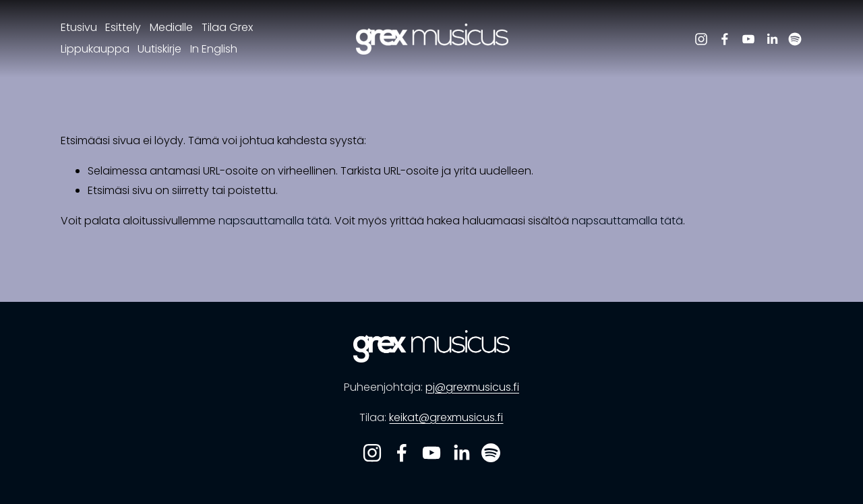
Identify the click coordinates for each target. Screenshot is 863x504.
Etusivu (79, 27)
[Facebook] (725, 39)
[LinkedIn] (772, 39)
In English (214, 49)
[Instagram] (701, 39)
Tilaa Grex (227, 27)
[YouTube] (748, 39)
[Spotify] (795, 39)
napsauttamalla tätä (274, 221)
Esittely (123, 27)
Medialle (171, 27)
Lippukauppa (95, 49)
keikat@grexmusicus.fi (446, 417)
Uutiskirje (159, 49)
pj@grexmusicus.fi (472, 387)
